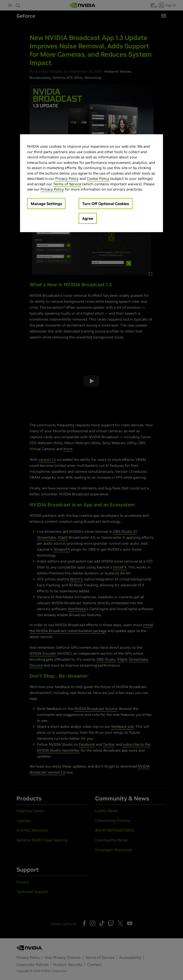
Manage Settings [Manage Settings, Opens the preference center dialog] (46, 203)
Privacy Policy (67, 178)
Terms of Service (67, 184)
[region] (91, 183)
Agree (88, 218)
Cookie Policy (98, 178)
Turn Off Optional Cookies (106, 203)
